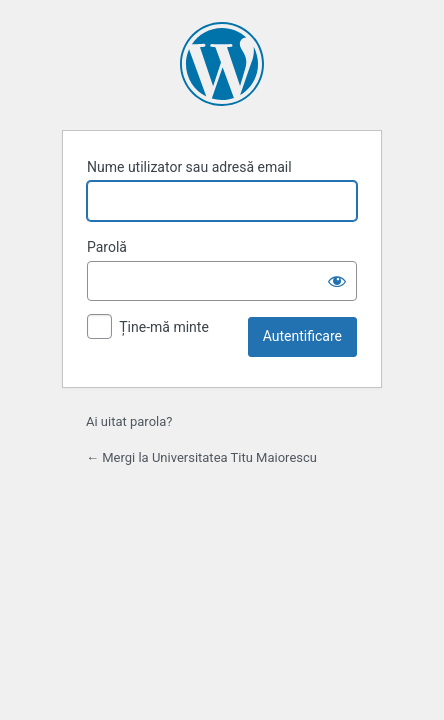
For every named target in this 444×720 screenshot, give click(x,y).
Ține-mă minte (164, 327)
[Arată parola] (337, 281)
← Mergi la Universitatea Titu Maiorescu (201, 457)
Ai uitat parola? (129, 421)
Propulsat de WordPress (222, 64)
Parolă (107, 247)
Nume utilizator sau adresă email (189, 167)
